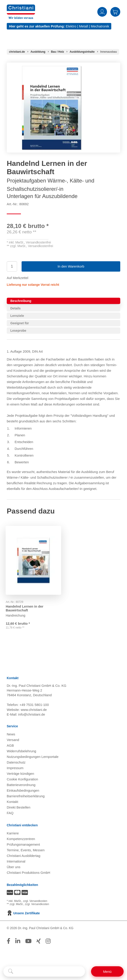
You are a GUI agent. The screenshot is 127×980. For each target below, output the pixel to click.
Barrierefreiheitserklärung (26, 797)
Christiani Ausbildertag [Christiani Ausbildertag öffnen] (23, 856)
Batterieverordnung (21, 785)
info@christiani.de (32, 715)
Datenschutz (16, 763)
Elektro (71, 26)
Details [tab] (16, 308)
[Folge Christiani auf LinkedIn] (18, 942)
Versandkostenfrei (38, 242)
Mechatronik (100, 26)
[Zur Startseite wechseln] (21, 7)
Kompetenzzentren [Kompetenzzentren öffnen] (21, 839)
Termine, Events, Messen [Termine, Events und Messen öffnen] (26, 851)
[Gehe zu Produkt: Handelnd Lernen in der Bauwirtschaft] (33, 559)
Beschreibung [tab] (21, 301)
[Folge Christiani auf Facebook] (9, 942)
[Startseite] (17, 52)
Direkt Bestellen (19, 808)
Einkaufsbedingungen (23, 791)
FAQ (10, 814)
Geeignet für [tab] (20, 323)
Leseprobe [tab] (18, 331)
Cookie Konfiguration (22, 780)
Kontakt (12, 802)
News (11, 735)
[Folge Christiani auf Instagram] (48, 942)
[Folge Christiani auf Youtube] (28, 942)
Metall (83, 26)
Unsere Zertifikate (23, 914)
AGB (10, 746)
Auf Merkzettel (18, 278)
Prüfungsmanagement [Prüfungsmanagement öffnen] (23, 845)
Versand (13, 740)
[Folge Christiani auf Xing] (39, 942)
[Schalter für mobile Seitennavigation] (107, 971)
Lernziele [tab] (17, 316)
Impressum (15, 769)
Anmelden (102, 12)
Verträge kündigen (20, 774)
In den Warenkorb (71, 266)
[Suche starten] (11, 971)
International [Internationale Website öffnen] (16, 862)
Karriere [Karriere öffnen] (13, 834)
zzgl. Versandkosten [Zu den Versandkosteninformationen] (35, 902)
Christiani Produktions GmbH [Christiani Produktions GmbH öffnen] (28, 873)
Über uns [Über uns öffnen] (14, 868)
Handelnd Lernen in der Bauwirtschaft (26, 605)
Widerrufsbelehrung (21, 752)
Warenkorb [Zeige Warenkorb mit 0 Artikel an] (115, 12)
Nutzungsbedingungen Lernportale (33, 757)
